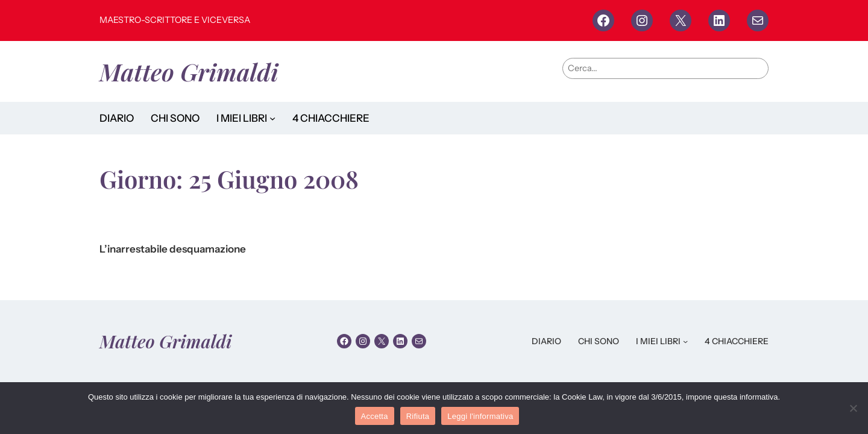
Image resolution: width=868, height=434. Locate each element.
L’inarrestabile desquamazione (173, 249)
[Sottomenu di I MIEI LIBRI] (272, 118)
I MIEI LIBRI (242, 118)
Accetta (375, 416)
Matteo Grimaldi (189, 71)
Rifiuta (418, 416)
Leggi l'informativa (480, 416)
